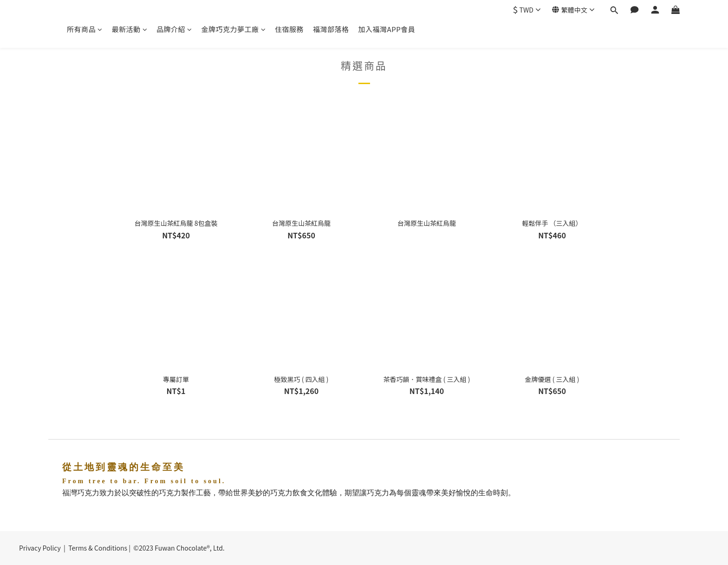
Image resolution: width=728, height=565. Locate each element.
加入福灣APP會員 (387, 29)
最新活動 (130, 29)
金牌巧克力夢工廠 (234, 29)
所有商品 (85, 29)
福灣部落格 (331, 29)
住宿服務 (289, 29)
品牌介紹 (174, 29)
